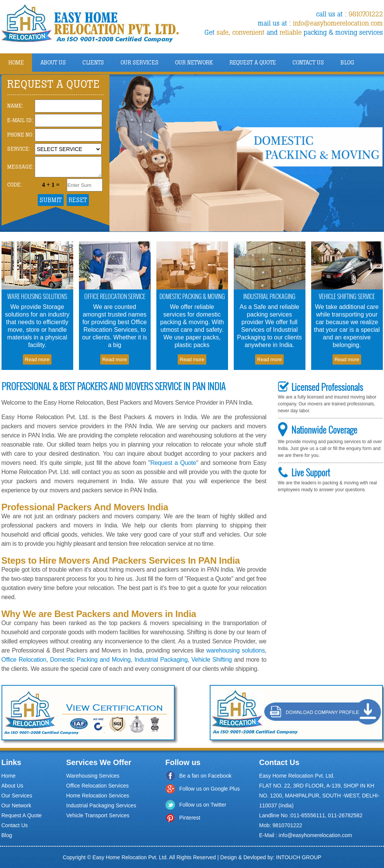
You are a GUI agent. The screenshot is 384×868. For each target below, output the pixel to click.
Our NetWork (194, 63)
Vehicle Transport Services (98, 815)
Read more (37, 359)
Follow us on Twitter (203, 805)
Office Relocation (24, 660)
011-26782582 (345, 815)
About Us (13, 786)
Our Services (139, 63)
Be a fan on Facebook (205, 776)
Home (16, 63)
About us (53, 63)
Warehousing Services (93, 776)
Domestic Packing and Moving (90, 660)
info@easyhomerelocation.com (338, 23)
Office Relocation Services (98, 786)
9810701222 (366, 14)
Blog (347, 63)
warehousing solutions (235, 650)
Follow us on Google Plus (210, 789)
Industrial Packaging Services (101, 805)
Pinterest (190, 818)
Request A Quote (253, 63)
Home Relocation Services (98, 796)
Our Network (17, 805)
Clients (93, 63)
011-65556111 (308, 815)
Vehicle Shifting (212, 660)
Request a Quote (173, 463)
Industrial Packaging (161, 660)
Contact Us (308, 63)
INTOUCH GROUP (299, 857)
